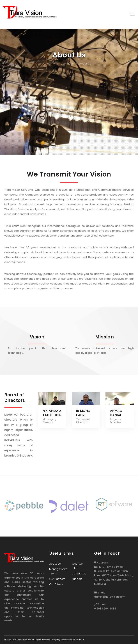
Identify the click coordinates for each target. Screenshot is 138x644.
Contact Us (79, 574)
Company (67, 64)
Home (51, 64)
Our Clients (56, 584)
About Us (85, 64)
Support (77, 579)
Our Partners (57, 579)
